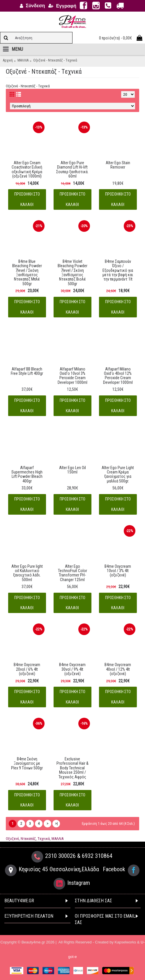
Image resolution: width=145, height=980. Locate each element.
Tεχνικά (44, 839)
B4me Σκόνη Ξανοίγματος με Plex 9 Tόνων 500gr (27, 763)
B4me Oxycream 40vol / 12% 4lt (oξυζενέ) (118, 669)
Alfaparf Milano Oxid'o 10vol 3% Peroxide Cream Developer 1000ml (72, 376)
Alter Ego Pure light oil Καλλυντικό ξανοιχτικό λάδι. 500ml (27, 573)
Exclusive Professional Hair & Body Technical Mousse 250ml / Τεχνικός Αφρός (72, 768)
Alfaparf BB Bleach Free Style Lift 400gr (27, 371)
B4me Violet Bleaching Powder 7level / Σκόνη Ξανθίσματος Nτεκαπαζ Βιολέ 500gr (72, 273)
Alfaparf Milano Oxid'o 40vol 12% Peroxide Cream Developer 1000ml (118, 376)
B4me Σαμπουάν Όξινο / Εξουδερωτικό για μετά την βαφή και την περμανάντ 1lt (118, 270)
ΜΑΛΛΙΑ (58, 839)
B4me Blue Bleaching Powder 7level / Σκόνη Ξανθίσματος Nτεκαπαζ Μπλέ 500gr (27, 273)
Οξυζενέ (12, 839)
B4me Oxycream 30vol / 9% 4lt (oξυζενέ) (72, 669)
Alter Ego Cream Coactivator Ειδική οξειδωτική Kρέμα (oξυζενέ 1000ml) (27, 169)
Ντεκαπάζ (28, 839)
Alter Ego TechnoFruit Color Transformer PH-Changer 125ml (72, 573)
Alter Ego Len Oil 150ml (72, 470)
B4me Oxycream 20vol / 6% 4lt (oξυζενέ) (27, 669)
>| (56, 823)
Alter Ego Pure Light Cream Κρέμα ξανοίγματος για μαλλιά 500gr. (118, 474)
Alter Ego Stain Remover (118, 165)
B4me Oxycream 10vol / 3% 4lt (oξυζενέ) (118, 571)
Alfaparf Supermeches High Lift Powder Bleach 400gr (27, 474)
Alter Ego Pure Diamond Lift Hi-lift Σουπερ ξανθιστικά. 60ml (72, 169)
